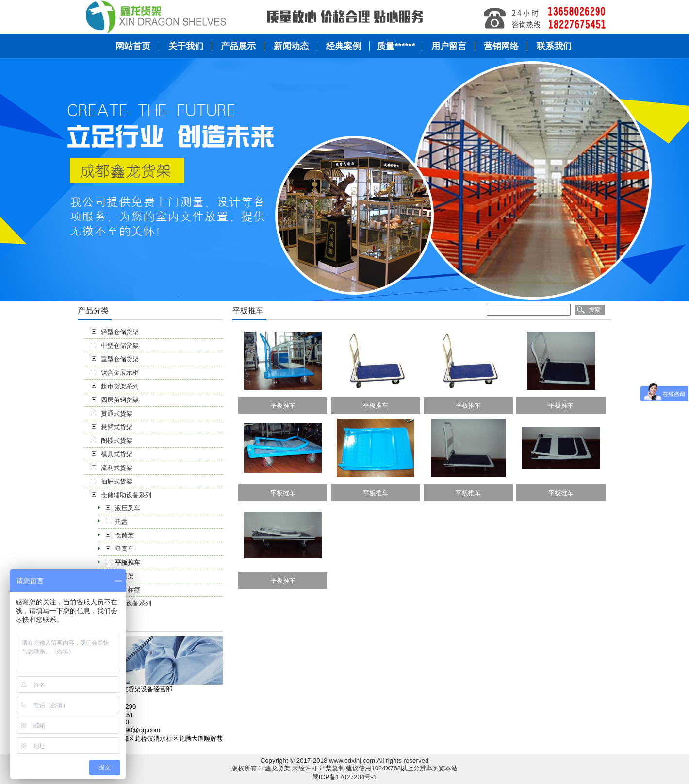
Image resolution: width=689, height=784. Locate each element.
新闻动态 (291, 46)
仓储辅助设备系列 (126, 495)
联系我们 (554, 46)
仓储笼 (124, 535)
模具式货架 (117, 454)
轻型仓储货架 (120, 332)
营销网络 (501, 46)
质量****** (396, 46)
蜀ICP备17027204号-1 (344, 777)
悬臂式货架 (117, 427)
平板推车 (128, 562)
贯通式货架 (117, 413)
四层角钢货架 (120, 400)
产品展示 (238, 46)
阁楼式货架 (117, 441)
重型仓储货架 (120, 359)
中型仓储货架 (120, 345)
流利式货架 (117, 468)
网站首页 (133, 46)
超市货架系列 (120, 386)
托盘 (121, 522)
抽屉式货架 (117, 481)
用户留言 (449, 46)
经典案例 (344, 46)
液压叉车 (128, 508)
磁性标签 (128, 590)
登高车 (124, 549)
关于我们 (186, 46)
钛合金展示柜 (120, 373)
